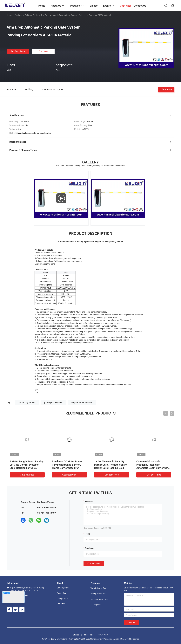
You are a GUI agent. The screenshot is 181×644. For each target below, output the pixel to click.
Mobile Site (88, 635)
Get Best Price (18, 51)
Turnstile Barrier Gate (98, 588)
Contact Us (61, 604)
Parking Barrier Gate (98, 594)
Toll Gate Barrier (32, 15)
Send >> (132, 622)
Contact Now (94, 563)
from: (87, 534)
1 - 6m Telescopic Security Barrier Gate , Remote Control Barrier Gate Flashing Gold (111, 465)
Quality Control (62, 599)
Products (18, 15)
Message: (89, 501)
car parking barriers (27, 402)
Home (9, 15)
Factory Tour (62, 593)
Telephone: (90, 548)
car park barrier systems (82, 402)
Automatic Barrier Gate (99, 599)
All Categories (96, 605)
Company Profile (63, 588)
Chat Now (44, 51)
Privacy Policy (103, 635)
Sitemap (76, 635)
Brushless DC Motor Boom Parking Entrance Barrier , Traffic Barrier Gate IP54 (67, 465)
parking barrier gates (53, 402)
